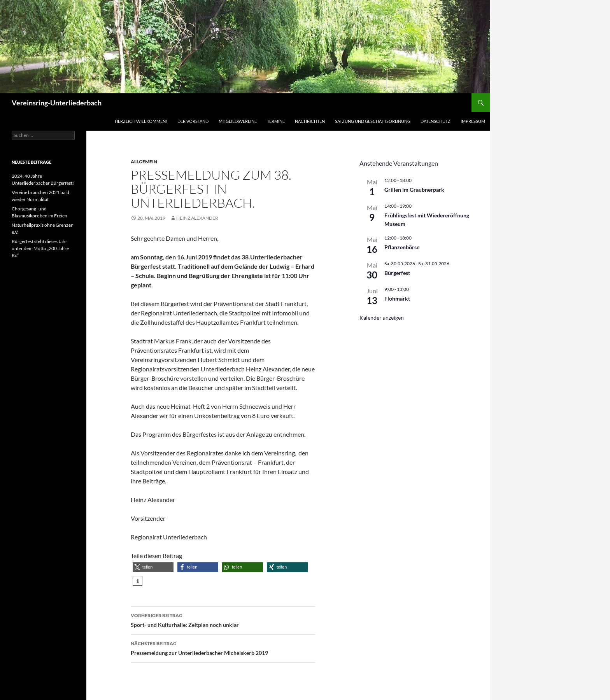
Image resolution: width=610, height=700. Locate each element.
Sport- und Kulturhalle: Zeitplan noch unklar (223, 619)
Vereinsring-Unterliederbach (57, 103)
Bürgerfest (397, 273)
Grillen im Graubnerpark (414, 190)
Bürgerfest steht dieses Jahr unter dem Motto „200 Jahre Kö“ (40, 248)
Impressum (473, 121)
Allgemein (144, 162)
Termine (276, 121)
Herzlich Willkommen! (141, 121)
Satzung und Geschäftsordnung (373, 121)
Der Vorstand (193, 121)
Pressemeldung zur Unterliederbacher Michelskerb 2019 (223, 647)
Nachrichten (310, 121)
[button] (153, 567)
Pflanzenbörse (402, 247)
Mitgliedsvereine (238, 121)
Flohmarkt (397, 298)
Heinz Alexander (197, 218)
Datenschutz (436, 121)
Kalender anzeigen (382, 318)
